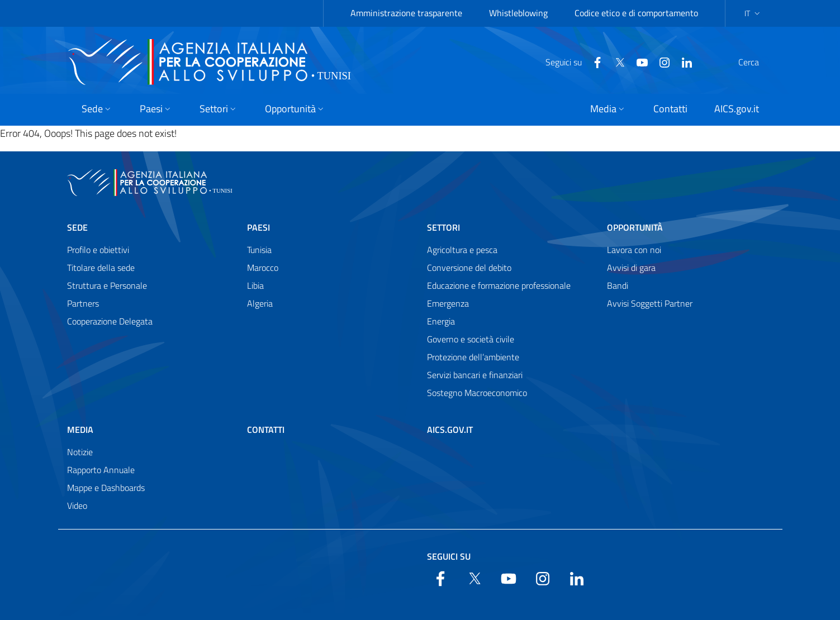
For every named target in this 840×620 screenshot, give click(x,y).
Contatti (266, 430)
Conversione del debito (469, 268)
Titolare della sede (101, 268)
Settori (443, 227)
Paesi (258, 227)
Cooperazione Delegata (110, 321)
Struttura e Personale (107, 285)
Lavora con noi (634, 250)
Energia (441, 321)
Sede (77, 227)
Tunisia (259, 250)
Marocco (263, 268)
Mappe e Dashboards (106, 488)
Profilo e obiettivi (98, 250)
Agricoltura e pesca (462, 250)
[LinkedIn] (660, 61)
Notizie (80, 452)
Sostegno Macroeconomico (477, 393)
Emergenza (448, 303)
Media (80, 430)
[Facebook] (571, 61)
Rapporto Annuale (101, 470)
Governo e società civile (471, 339)
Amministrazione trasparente (406, 13)
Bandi (618, 285)
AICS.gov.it (450, 430)
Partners (83, 303)
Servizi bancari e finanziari (475, 375)
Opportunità (635, 227)
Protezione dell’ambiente (473, 357)
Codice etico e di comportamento (636, 13)
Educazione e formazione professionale (499, 285)
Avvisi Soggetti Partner (650, 303)
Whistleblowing (518, 13)
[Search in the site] (759, 62)
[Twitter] (593, 61)
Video (77, 505)
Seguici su (449, 556)
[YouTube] (615, 61)
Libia (255, 285)
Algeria (260, 303)
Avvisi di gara (631, 268)
